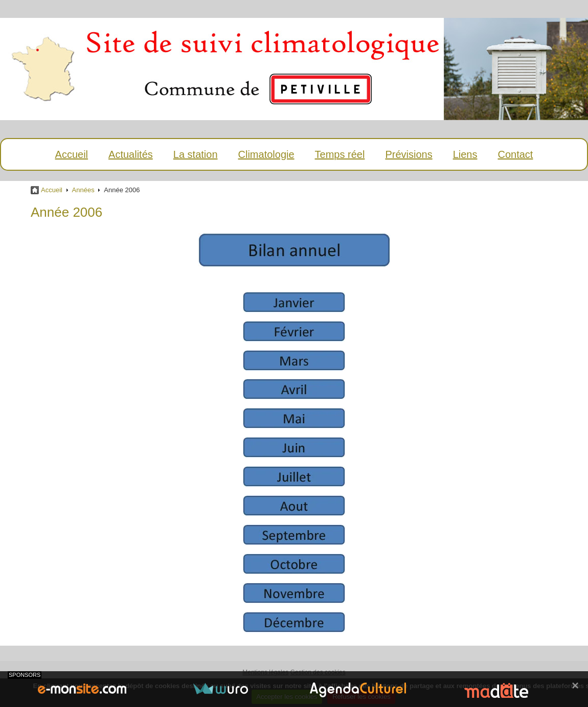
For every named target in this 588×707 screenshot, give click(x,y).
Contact (515, 154)
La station (196, 154)
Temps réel (340, 154)
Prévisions (409, 154)
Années (83, 190)
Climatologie (266, 154)
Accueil (72, 154)
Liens (465, 154)
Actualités (131, 154)
